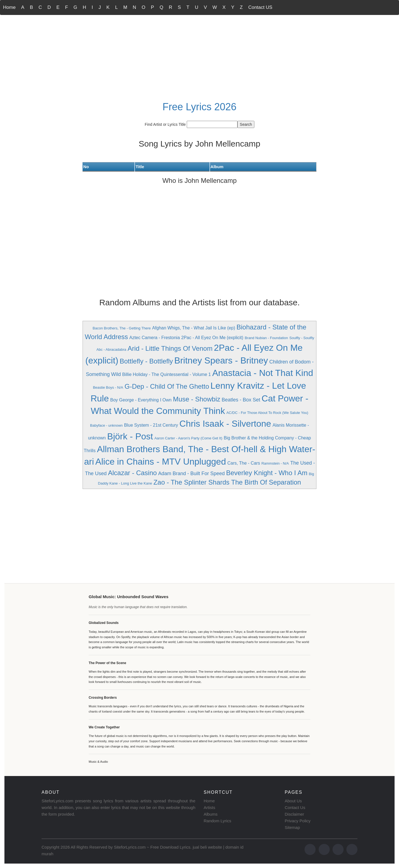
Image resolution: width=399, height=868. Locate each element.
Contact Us (295, 807)
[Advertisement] (199, 57)
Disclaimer (295, 814)
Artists (209, 807)
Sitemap (292, 827)
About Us (293, 801)
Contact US (260, 7)
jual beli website (207, 847)
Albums (211, 814)
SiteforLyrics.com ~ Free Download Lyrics (152, 847)
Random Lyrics (217, 821)
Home (9, 7)
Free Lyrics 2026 (200, 107)
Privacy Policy (298, 821)
